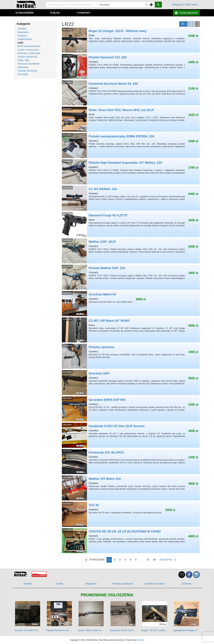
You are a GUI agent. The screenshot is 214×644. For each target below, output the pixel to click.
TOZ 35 (131, 514)
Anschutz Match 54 (131, 304)
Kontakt (28, 584)
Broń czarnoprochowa (29, 46)
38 (154, 560)
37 (148, 560)
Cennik (59, 584)
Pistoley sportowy (131, 356)
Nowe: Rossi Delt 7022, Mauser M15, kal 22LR (131, 119)
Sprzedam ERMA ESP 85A (131, 409)
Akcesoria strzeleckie (29, 64)
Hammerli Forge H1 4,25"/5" (131, 225)
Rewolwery (23, 32)
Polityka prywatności (123, 584)
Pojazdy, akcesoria (27, 71)
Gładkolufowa (25, 39)
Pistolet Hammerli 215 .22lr (131, 67)
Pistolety (22, 29)
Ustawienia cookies (155, 584)
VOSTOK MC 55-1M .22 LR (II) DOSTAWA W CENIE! (131, 541)
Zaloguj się (178, 5)
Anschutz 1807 (131, 383)
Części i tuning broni (28, 50)
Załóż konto (191, 5)
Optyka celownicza (27, 57)
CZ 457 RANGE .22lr (131, 198)
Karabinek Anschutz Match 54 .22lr (131, 93)
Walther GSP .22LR (131, 251)
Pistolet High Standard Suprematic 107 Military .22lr (131, 172)
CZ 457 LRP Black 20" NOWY (131, 330)
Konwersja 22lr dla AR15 (131, 462)
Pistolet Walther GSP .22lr (131, 277)
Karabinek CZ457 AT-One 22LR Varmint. (131, 435)
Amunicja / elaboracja (29, 53)
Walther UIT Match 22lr (131, 488)
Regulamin (91, 584)
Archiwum (186, 584)
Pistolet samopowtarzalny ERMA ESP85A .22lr (131, 146)
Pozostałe (23, 74)
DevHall (140, 640)
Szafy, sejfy (23, 60)
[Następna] (168, 560)
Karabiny (22, 36)
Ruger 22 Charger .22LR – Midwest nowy (131, 40)
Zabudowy (23, 67)
